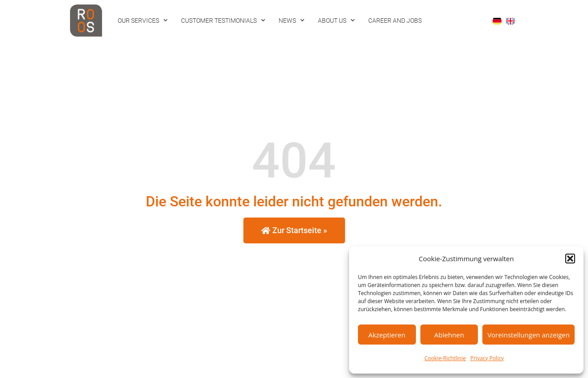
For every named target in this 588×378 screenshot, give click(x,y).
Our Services (143, 21)
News (292, 21)
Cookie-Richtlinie (445, 358)
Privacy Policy (487, 358)
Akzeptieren (387, 335)
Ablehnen (449, 335)
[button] (570, 259)
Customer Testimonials (223, 21)
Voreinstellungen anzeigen (528, 335)
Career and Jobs (395, 21)
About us (336, 21)
